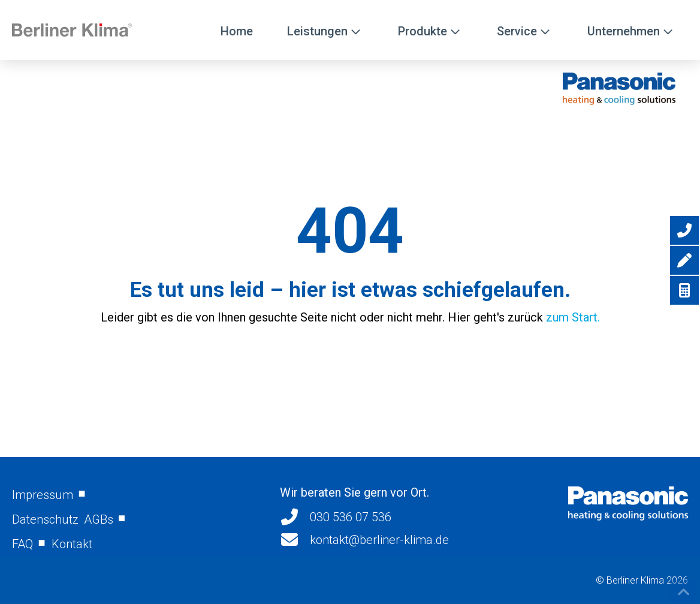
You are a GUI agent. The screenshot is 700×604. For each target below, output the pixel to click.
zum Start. (573, 317)
